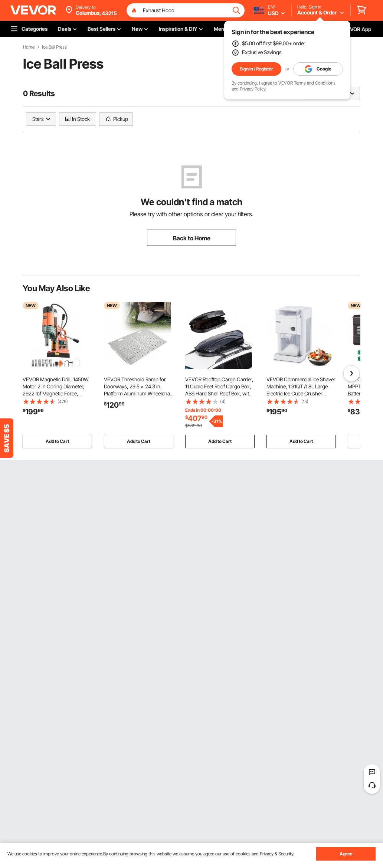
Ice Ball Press (54, 47)
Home (29, 47)
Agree (346, 854)
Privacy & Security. (277, 854)
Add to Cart (57, 441)
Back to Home (192, 238)
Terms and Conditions (315, 83)
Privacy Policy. (253, 89)
